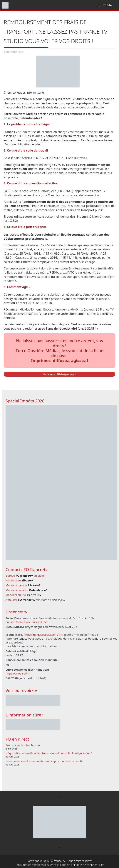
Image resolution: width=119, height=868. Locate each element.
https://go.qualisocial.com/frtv (43, 635)
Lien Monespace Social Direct (29, 622)
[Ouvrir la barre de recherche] (98, 5)
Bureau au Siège (25, 576)
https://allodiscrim (17, 673)
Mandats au (19, 580)
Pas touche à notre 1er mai (23, 745)
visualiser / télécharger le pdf (59, 374)
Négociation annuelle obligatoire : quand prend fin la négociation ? (49, 753)
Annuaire (20, 600)
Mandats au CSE (23, 595)
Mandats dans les (27, 590)
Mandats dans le (23, 585)
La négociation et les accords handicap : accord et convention (45, 761)
